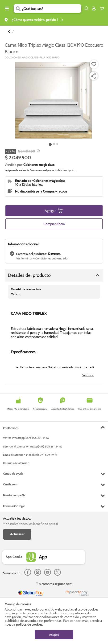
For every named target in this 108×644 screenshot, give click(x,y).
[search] (52, 8)
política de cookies (29, 624)
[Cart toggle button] (103, 8)
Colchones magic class (39, 165)
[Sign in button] (94, 8)
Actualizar (17, 534)
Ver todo (88, 375)
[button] (86, 8)
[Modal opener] (38, 151)
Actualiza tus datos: (17, 518)
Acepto (54, 635)
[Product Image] (54, 100)
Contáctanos (11, 428)
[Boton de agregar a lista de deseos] (94, 64)
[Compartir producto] (93, 76)
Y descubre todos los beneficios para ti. (31, 524)
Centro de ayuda (13, 474)
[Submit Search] (18, 8)
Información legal (14, 506)
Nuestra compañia (14, 495)
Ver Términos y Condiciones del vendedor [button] (42, 258)
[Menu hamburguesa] (7, 8)
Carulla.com (10, 484)
